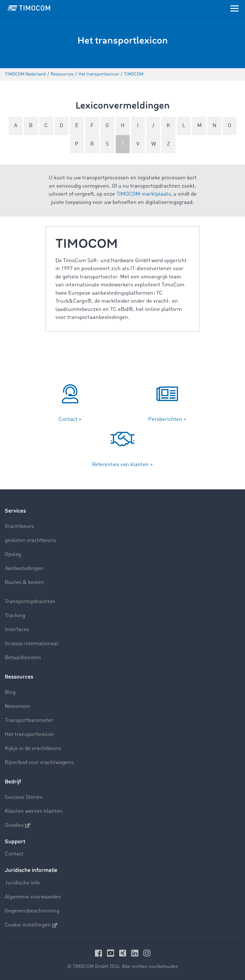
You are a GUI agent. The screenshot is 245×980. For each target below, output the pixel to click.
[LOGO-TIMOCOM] (29, 8)
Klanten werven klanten (34, 811)
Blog (10, 692)
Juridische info (22, 883)
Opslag (13, 555)
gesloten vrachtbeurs (30, 540)
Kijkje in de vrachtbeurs (33, 749)
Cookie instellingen (31, 925)
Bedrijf (13, 782)
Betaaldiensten (23, 658)
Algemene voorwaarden (33, 897)
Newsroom (18, 706)
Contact (14, 854)
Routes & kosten (24, 583)
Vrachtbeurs (19, 526)
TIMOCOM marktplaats (144, 194)
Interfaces (17, 630)
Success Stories (24, 797)
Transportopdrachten (30, 602)
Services (15, 511)
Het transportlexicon (29, 735)
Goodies (18, 825)
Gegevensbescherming (32, 911)
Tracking (15, 616)
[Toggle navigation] (234, 8)
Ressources (19, 677)
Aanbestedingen (24, 569)
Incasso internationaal (32, 644)
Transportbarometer (29, 721)
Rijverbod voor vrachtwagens (39, 763)
